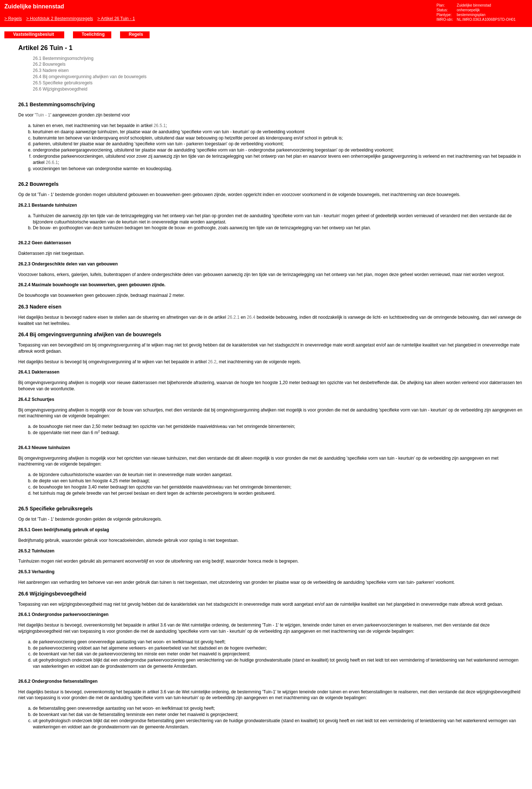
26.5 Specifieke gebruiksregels (63, 83)
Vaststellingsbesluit (34, 34)
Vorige (7, 99)
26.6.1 (52, 162)
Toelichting (93, 34)
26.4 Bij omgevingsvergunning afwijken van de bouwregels (90, 77)
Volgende (7, 110)
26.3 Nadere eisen (51, 70)
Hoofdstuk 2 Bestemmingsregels (61, 19)
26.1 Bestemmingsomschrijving (63, 58)
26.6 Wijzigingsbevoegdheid (60, 89)
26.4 (251, 317)
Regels (15, 19)
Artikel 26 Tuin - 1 (118, 19)
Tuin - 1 (43, 115)
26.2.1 (233, 317)
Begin (7, 88)
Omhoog (7, 121)
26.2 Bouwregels (49, 64)
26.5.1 (160, 126)
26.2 (212, 362)
